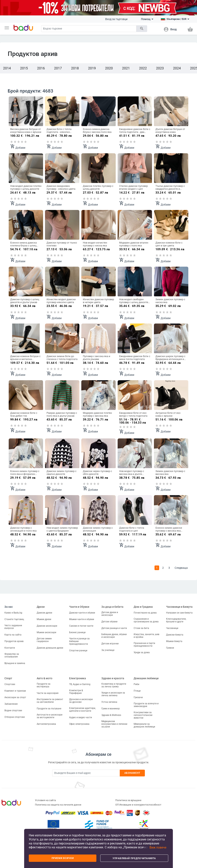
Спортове (10, 684)
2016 (41, 68)
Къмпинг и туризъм (15, 691)
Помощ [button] (147, 19)
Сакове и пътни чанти (81, 626)
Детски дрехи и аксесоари (110, 614)
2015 (24, 68)
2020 (109, 68)
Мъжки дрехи (44, 619)
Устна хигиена (109, 702)
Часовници (172, 628)
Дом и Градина (143, 607)
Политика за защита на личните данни (58, 805)
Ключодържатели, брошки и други (176, 620)
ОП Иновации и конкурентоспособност (138, 805)
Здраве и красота (113, 678)
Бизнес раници (77, 632)
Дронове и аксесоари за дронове (81, 701)
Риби (136, 684)
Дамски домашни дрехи (50, 648)
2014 (7, 68)
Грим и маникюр (111, 709)
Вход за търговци (116, 19)
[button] (7, 28)
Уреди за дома (142, 652)
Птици (137, 691)
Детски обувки (109, 622)
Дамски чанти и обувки (82, 613)
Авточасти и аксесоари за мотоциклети (50, 716)
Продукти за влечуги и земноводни (146, 705)
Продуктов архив (14, 641)
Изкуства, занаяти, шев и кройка (146, 636)
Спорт (8, 678)
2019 (92, 68)
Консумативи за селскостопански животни (143, 715)
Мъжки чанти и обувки (82, 619)
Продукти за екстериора (44, 685)
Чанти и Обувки (79, 607)
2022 (143, 68)
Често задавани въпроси (13, 627)
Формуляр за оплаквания (12, 655)
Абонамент (132, 773)
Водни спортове (13, 710)
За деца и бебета (112, 607)
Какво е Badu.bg (13, 613)
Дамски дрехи (44, 613)
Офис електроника (79, 724)
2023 (160, 68)
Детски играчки (110, 644)
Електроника (78, 678)
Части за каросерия (48, 693)
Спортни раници (78, 651)
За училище (108, 650)
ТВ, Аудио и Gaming (80, 684)
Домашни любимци (146, 678)
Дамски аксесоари (47, 626)
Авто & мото (45, 678)
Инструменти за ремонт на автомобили (50, 701)
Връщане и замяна (15, 663)
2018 (75, 68)
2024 (177, 68)
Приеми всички (63, 858)
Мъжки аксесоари (46, 632)
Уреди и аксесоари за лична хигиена (113, 694)
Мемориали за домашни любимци (144, 725)
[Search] (89, 29)
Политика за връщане (128, 800)
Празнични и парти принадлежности (144, 645)
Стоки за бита (141, 628)
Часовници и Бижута (179, 607)
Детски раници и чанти (114, 628)
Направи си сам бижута (179, 613)
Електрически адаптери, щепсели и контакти (82, 710)
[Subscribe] (86, 773)
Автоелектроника (46, 724)
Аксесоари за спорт (15, 697)
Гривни (170, 648)
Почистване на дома (145, 613)
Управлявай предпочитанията (134, 858)
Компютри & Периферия (76, 692)
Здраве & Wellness (111, 715)
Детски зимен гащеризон (44, 640)
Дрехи (41, 607)
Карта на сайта (13, 635)
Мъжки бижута (174, 641)
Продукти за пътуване (49, 709)
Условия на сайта (45, 800)
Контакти (10, 648)
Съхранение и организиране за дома (146, 620)
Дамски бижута (175, 635)
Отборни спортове (15, 717)
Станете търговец (14, 619)
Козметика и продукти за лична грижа (114, 685)
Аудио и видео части (81, 717)
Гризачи (138, 697)
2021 (126, 68)
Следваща (181, 568)
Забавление (11, 704)
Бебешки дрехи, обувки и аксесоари (114, 636)
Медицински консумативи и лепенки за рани (114, 724)
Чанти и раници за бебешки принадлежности (79, 641)
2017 (58, 68)
